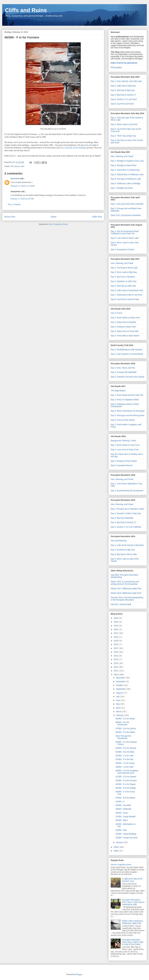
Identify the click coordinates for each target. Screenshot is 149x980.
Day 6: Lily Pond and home (122, 104)
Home (54, 217)
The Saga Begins (118, 391)
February (120, 715)
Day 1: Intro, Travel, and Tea (123, 368)
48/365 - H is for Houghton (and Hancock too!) (127, 772)
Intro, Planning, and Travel (122, 156)
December (121, 678)
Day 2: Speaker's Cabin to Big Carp (126, 513)
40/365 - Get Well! (123, 805)
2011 (116, 671)
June (118, 700)
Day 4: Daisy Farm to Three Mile (125, 331)
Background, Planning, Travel (123, 441)
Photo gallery (116, 67)
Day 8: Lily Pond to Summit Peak (125, 299)
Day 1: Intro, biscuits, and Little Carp (126, 81)
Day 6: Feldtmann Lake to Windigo (126, 183)
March (119, 712)
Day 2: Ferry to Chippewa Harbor (125, 400)
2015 (116, 656)
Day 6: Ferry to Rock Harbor (123, 420)
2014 (116, 659)
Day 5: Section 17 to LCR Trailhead (126, 527)
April (118, 708)
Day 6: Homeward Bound (121, 465)
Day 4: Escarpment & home (122, 249)
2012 (116, 667)
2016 (116, 652)
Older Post (97, 217)
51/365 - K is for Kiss (124, 759)
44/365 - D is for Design (126, 788)
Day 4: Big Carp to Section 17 (123, 95)
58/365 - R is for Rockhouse (122, 723)
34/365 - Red (121, 830)
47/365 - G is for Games (126, 777)
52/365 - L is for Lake (125, 756)
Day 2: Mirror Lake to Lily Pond (124, 124)
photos (17, 166)
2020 (116, 637)
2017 (116, 648)
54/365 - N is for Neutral (126, 748)
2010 (116, 675)
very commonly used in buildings (73, 148)
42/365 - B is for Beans (125, 798)
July (118, 697)
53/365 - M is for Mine (125, 752)
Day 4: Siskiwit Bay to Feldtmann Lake (127, 174)
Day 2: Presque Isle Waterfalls (124, 372)
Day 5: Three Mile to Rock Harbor (125, 336)
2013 (116, 663)
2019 (116, 641)
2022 (116, 629)
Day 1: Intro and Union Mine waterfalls (127, 204)
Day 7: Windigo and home (122, 188)
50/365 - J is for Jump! (125, 763)
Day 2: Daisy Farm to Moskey (123, 322)
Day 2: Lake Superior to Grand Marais (127, 354)
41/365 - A (120, 802)
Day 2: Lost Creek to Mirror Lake (125, 238)
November (121, 682)
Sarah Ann (15, 179)
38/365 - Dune (122, 813)
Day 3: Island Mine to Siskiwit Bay (125, 170)
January (120, 842)
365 (12, 166)
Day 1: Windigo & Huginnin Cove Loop (127, 161)
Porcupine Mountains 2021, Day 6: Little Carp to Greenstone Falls (133, 902)
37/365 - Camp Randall (125, 817)
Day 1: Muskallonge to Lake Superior (127, 350)
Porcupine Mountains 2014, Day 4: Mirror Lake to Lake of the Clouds (133, 942)
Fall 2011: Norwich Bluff (121, 604)
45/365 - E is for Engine (126, 784)
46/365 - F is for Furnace (126, 780)
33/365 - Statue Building (126, 834)
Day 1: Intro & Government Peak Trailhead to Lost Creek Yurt (125, 232)
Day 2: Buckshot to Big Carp (123, 550)
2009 (116, 847)
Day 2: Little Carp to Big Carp (123, 86)
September (121, 689)
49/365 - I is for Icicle (124, 767)
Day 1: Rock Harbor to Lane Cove (125, 445)
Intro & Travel (116, 313)
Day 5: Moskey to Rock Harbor (124, 461)
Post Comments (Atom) (58, 224)
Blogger (79, 974)
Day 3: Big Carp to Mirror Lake (124, 554)
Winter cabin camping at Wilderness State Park (132, 922)
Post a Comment (14, 204)
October (120, 685)
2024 (116, 622)
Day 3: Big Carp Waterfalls (122, 518)
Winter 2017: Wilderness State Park (126, 589)
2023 (116, 626)
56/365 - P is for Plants (125, 732)
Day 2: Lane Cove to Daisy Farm (125, 450)
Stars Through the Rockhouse (123, 737)
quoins (86, 145)
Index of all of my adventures (124, 63)
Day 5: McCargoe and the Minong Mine (128, 415)
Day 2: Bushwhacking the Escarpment (127, 491)
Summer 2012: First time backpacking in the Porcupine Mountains (127, 599)
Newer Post (10, 217)
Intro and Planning (119, 541)
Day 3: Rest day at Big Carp (123, 90)
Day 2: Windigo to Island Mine (124, 165)
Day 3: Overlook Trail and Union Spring (127, 377)
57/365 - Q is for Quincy (126, 728)
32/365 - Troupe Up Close (127, 838)
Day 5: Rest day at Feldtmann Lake (126, 179)
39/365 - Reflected (123, 809)
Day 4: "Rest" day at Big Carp (123, 136)
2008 (116, 851)
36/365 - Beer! (122, 820)
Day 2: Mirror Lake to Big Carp (124, 272)
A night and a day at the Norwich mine (132, 880)
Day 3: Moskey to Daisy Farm (123, 327)
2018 (116, 644)
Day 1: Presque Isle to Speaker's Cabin (128, 509)
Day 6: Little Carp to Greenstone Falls (127, 290)
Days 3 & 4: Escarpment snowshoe (126, 215)
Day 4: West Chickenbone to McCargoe (128, 411)
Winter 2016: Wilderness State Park (126, 593)
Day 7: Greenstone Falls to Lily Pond (126, 295)
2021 (116, 633)
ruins (22, 166)
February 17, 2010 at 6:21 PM (22, 199)
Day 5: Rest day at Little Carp (123, 286)
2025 (116, 618)
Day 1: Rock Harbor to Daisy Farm (125, 318)
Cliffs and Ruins (26, 10)
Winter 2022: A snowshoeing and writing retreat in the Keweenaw (125, 583)
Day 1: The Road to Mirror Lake (124, 268)
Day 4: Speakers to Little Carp (124, 281)
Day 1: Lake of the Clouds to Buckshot (127, 545)
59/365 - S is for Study (125, 719)
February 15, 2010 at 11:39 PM (23, 186)
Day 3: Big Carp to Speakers (123, 277)
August (119, 693)
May (118, 704)
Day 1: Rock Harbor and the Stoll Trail (127, 395)
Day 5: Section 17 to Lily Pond (124, 99)
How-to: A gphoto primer (121, 865)
